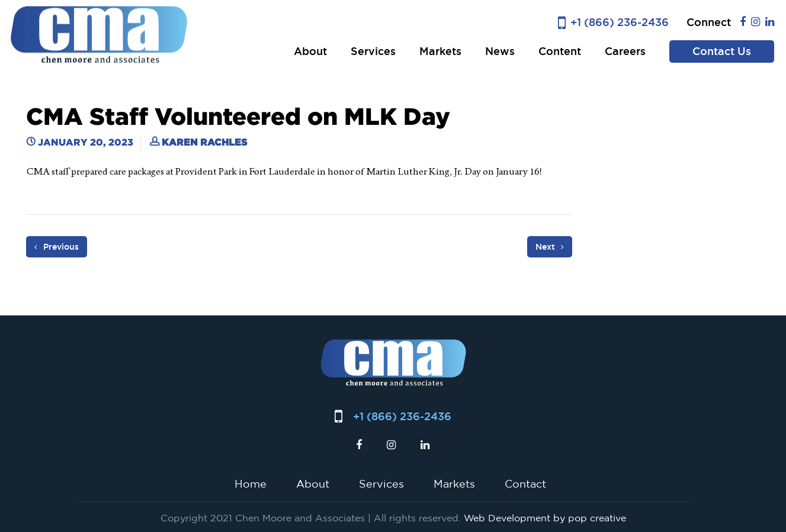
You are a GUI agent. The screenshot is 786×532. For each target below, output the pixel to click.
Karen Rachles (204, 142)
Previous (57, 247)
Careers (625, 51)
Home (251, 483)
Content (560, 51)
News (500, 51)
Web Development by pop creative (545, 518)
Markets (440, 51)
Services (373, 51)
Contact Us (722, 51)
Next (550, 247)
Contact (525, 483)
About (310, 51)
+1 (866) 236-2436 (620, 22)
